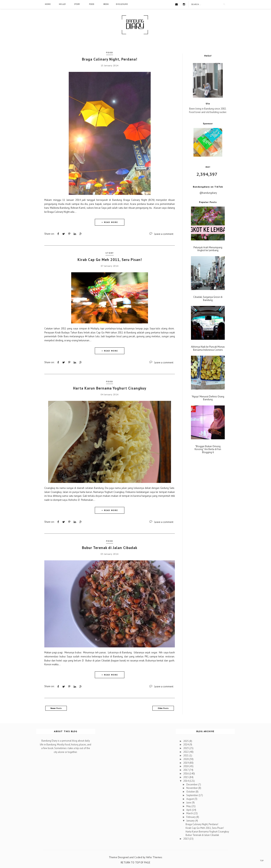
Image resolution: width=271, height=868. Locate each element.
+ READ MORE (110, 222)
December (192, 785)
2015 (186, 777)
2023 (186, 748)
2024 (186, 745)
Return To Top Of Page (136, 863)
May (189, 806)
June (189, 803)
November (192, 788)
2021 (186, 755)
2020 (186, 759)
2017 (186, 770)
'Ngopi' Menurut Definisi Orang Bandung (208, 398)
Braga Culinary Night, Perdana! (110, 59)
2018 (186, 766)
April (189, 810)
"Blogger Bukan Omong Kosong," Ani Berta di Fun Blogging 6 (208, 449)
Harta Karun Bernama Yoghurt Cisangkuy (110, 388)
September (193, 795)
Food (92, 4)
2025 (186, 741)
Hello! (62, 4)
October (191, 792)
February (191, 817)
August (190, 799)
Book (106, 4)
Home (48, 4)
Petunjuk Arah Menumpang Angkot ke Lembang (208, 249)
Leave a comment (164, 234)
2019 (186, 763)
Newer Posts (56, 708)
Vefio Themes (154, 857)
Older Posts (163, 708)
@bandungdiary (208, 193)
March (190, 813)
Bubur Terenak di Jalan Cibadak (110, 548)
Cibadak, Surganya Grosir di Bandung (208, 299)
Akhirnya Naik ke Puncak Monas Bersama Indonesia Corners (208, 348)
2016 (186, 774)
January (191, 821)
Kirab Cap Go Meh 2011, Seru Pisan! (110, 260)
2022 (186, 752)
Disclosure (122, 4)
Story (77, 4)
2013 (186, 839)
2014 (186, 781)
